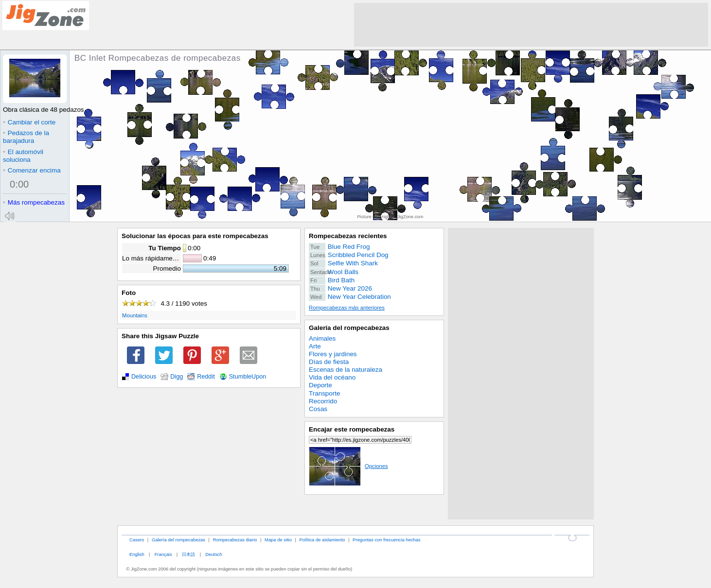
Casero (137, 540)
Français (163, 554)
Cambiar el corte (29, 122)
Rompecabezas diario (235, 540)
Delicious (144, 377)
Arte (315, 346)
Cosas (318, 409)
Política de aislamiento (322, 540)
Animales (322, 338)
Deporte (320, 385)
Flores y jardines (333, 354)
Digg (177, 377)
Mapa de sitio (278, 540)
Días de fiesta (329, 362)
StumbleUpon (248, 377)
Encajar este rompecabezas (352, 429)
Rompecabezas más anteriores (347, 308)
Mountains (135, 315)
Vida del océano (332, 377)
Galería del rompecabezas (349, 328)
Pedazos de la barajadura (26, 137)
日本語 (188, 554)
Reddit (206, 377)
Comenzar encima (32, 170)
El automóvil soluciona (23, 156)
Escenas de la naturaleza (346, 370)
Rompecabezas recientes (348, 236)
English (137, 554)
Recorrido (323, 401)
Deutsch (213, 554)
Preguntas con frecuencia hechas (386, 540)
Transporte (324, 393)
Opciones (348, 466)
